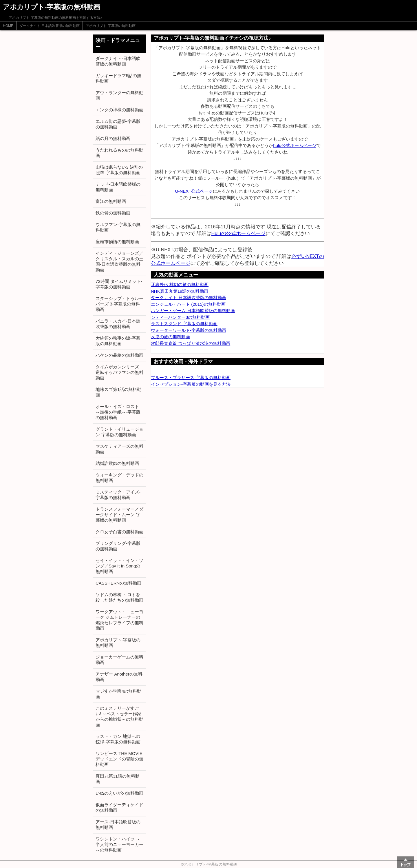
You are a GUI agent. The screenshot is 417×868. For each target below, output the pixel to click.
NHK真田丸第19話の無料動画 (180, 291)
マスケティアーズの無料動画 (119, 449)
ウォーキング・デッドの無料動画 (119, 478)
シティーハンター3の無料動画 (180, 317)
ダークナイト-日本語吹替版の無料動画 (50, 26)
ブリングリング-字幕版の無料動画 (118, 546)
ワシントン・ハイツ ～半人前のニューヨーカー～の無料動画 (119, 844)
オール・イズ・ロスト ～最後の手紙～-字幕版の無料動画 (118, 412)
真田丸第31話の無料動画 (118, 779)
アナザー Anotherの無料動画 (119, 677)
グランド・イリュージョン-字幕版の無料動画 (119, 432)
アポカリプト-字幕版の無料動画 (111, 26)
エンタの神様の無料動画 (119, 110)
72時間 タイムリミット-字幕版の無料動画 (119, 284)
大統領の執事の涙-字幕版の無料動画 (118, 341)
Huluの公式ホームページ (238, 233)
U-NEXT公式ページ (194, 191)
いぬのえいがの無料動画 (119, 793)
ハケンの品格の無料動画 (119, 355)
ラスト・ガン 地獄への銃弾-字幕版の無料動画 (118, 739)
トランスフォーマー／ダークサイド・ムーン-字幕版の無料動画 (119, 515)
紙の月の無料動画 (113, 138)
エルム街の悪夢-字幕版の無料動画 (118, 124)
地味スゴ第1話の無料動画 (118, 392)
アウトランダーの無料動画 (119, 95)
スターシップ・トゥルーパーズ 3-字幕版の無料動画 (119, 304)
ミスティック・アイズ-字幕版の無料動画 (118, 495)
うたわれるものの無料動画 (119, 153)
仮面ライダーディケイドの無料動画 (119, 807)
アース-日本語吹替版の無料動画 (118, 825)
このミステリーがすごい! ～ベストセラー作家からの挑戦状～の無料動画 (119, 716)
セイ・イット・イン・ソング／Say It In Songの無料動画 (119, 566)
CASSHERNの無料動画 (118, 583)
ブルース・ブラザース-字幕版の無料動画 (191, 377)
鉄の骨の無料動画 (113, 213)
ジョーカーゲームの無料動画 (119, 660)
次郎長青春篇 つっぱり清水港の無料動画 (191, 343)
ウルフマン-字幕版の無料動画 (118, 227)
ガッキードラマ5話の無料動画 (118, 78)
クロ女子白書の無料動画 (119, 532)
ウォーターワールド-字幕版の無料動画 (189, 330)
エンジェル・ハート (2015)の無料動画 (188, 304)
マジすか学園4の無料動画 (118, 694)
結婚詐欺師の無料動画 (117, 463)
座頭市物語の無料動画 (117, 242)
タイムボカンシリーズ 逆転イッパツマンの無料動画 (119, 372)
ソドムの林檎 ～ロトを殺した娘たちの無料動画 (119, 597)
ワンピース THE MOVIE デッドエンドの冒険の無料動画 (119, 759)
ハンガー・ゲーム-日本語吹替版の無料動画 (193, 311)
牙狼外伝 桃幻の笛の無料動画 (180, 284)
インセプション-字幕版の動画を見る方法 (191, 384)
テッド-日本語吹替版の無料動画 (118, 187)
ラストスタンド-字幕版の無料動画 (184, 324)
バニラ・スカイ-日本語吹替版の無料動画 (118, 324)
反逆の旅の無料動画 (170, 337)
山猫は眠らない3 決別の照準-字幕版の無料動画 (119, 170)
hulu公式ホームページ (295, 145)
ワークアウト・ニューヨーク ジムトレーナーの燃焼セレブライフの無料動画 (119, 620)
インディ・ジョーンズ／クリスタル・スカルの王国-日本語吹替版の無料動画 (119, 261)
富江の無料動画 (111, 201)
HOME (8, 26)
